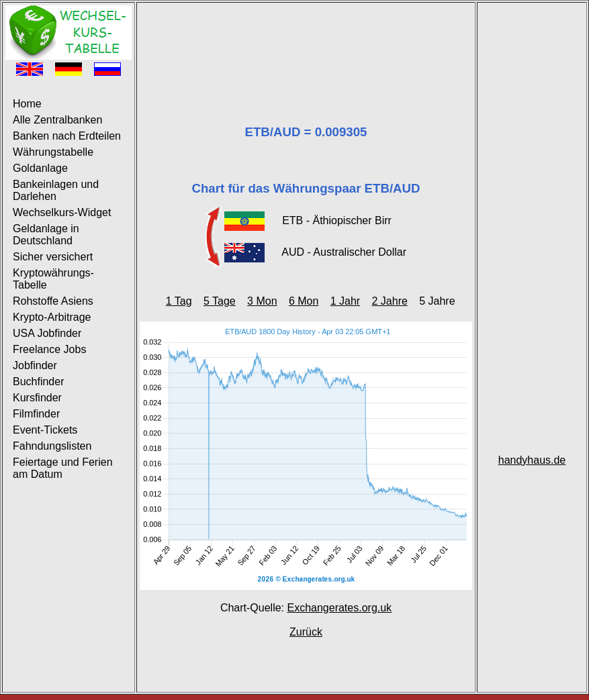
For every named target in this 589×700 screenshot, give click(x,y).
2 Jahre (390, 301)
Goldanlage (40, 168)
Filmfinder (36, 414)
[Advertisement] (306, 47)
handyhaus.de (532, 460)
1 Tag (179, 301)
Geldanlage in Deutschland (46, 235)
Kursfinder (37, 398)
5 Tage (220, 301)
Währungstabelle (53, 152)
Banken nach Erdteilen (67, 136)
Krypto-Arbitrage (52, 317)
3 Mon (262, 301)
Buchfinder (39, 382)
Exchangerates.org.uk (339, 608)
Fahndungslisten (52, 446)
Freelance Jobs (49, 349)
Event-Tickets (45, 430)
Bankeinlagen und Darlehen (56, 190)
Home (27, 104)
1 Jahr (345, 301)
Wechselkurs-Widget (62, 212)
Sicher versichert (53, 257)
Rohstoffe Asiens (53, 301)
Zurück (306, 632)
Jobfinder (35, 365)
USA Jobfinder (47, 333)
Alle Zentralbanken (57, 120)
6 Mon (304, 301)
